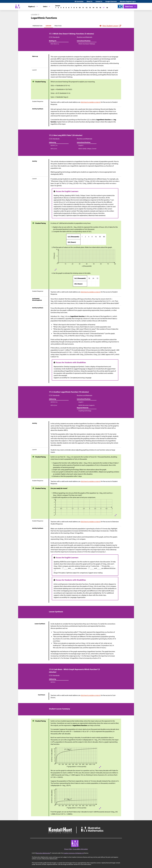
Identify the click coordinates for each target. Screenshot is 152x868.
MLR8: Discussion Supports (87, 405)
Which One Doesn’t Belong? (87, 44)
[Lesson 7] (71, 8)
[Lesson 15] (97, 8)
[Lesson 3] (61, 8)
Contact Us (99, 1)
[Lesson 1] (56, 8)
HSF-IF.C (53, 682)
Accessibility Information (80, 849)
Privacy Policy (68, 849)
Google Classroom (111, 1)
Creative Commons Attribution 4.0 (74, 853)
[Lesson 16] (100, 8)
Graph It (81, 145)
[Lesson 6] (69, 8)
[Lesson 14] (93, 8)
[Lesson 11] (83, 8)
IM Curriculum (79, 1)
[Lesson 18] (107, 8)
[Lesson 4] (64, 8)
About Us (89, 1)
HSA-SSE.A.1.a (55, 44)
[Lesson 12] (87, 8)
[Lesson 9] (77, 8)
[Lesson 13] (90, 8)
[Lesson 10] (80, 8)
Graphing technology (85, 411)
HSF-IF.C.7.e (54, 145)
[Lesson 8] (74, 8)
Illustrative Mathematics (43, 853)
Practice (58, 26)
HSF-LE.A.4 (54, 149)
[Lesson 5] (66, 8)
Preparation (38, 26)
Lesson (48, 26)
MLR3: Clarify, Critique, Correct (87, 149)
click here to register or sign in (91, 102)
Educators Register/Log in (128, 1)
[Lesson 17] (104, 8)
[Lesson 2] (58, 8)
